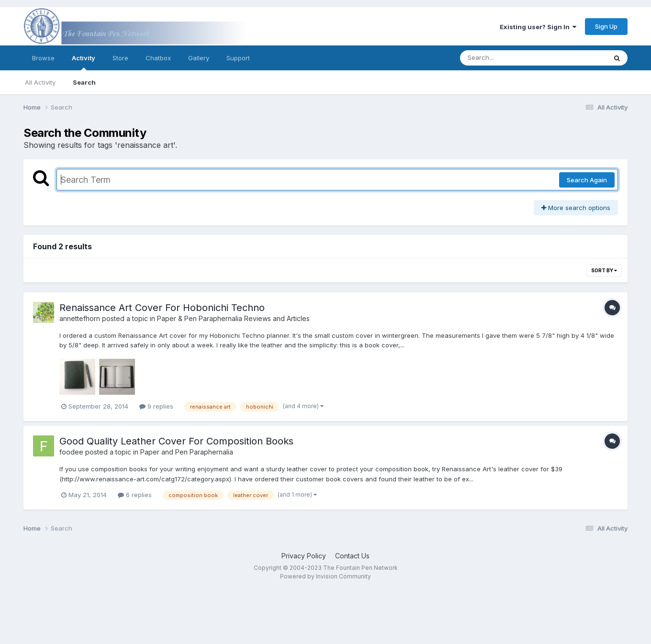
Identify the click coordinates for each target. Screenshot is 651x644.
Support (238, 58)
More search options (576, 208)
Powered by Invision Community (325, 576)
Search (84, 82)
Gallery (199, 58)
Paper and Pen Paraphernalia (187, 452)
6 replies (135, 495)
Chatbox (158, 58)
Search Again (587, 180)
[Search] (507, 58)
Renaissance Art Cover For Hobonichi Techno (162, 308)
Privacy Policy (304, 556)
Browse (43, 58)
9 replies (156, 406)
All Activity (40, 82)
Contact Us (352, 556)
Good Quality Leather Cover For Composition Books (176, 441)
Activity (84, 62)
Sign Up (606, 26)
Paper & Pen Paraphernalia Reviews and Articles (233, 318)
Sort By (604, 270)
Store (120, 58)
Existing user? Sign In (538, 27)
